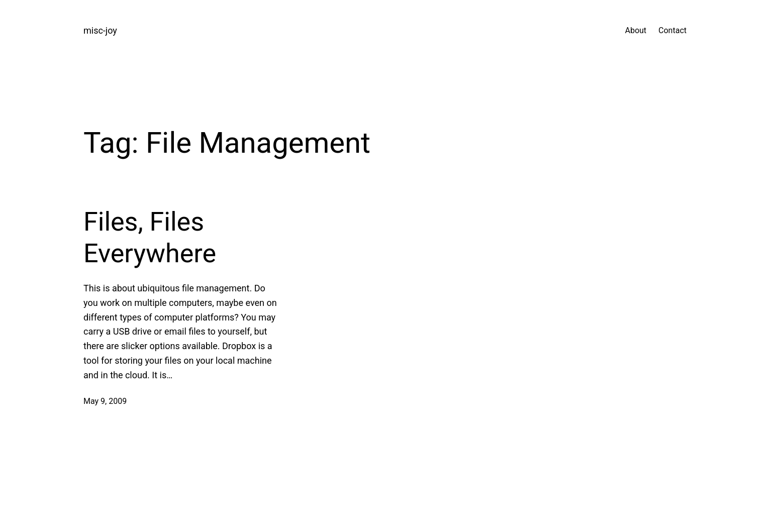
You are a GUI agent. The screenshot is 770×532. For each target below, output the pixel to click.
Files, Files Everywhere (150, 237)
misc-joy (100, 30)
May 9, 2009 (105, 401)
